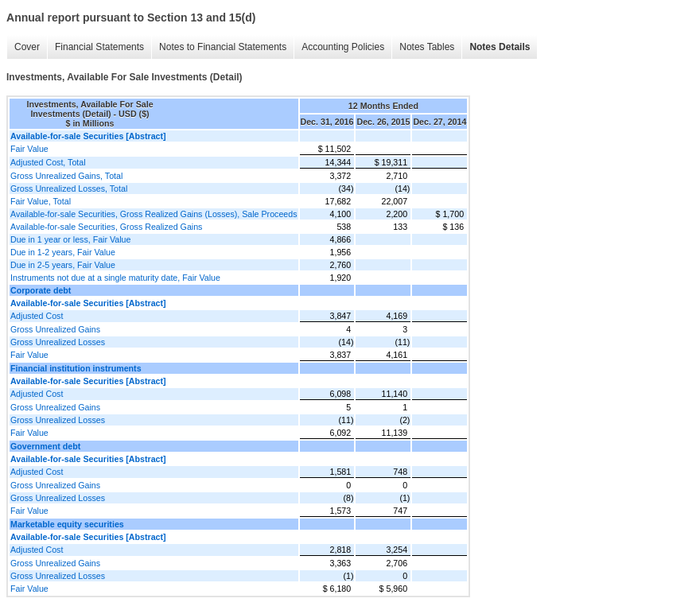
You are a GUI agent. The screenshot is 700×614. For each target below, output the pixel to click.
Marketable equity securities (67, 524)
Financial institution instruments (76, 368)
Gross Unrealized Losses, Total (69, 188)
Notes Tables (427, 47)
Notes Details (500, 47)
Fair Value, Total (41, 201)
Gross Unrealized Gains (55, 329)
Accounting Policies (343, 47)
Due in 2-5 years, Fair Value (63, 265)
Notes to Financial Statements (223, 47)
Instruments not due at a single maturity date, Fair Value (115, 278)
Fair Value (29, 149)
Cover (27, 47)
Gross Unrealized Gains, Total (66, 176)
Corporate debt (41, 290)
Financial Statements (99, 47)
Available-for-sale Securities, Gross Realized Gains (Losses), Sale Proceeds (154, 214)
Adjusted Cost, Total (48, 162)
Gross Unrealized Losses (58, 342)
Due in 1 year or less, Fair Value (70, 239)
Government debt (45, 446)
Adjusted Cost (37, 316)
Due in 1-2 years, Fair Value (63, 252)
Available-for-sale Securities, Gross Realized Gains (106, 227)
